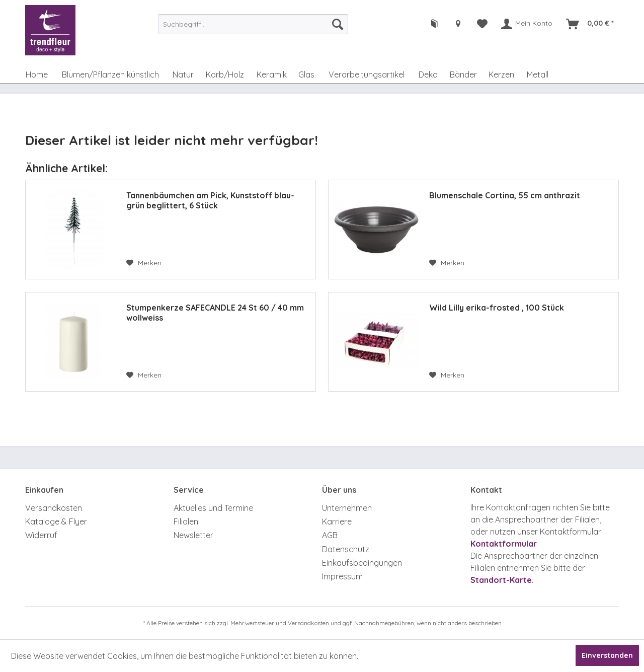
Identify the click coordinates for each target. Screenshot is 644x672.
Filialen (186, 521)
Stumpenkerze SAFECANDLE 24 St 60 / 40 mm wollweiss (215, 313)
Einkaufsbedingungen (362, 563)
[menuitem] (253, 24)
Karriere (337, 521)
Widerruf (41, 535)
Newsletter (193, 535)
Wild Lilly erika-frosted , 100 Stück (497, 308)
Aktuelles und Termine (213, 508)
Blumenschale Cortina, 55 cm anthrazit (505, 195)
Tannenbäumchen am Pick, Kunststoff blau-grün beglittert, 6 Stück (210, 200)
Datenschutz (346, 549)
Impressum (342, 576)
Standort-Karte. (502, 580)
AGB (330, 535)
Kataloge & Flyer (56, 521)
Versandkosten (54, 508)
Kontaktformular (504, 544)
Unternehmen (347, 508)
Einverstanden (607, 655)
